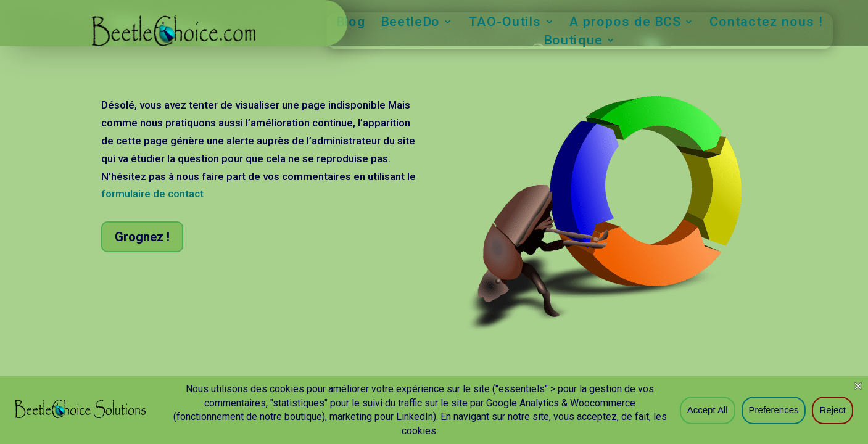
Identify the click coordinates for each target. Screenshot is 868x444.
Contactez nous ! (766, 23)
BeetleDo (410, 23)
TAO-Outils (504, 23)
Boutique (572, 42)
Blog (351, 23)
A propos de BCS (625, 23)
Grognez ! (142, 237)
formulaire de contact (152, 194)
